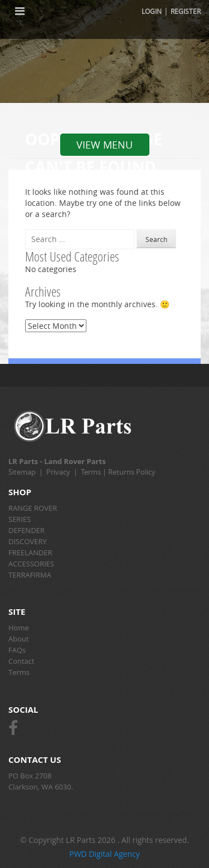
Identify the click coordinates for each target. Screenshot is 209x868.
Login (152, 11)
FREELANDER (30, 553)
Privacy (58, 472)
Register (186, 11)
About (19, 639)
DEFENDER (26, 530)
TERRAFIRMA (30, 575)
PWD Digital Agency (104, 854)
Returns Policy (132, 472)
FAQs (17, 650)
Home (19, 628)
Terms (91, 472)
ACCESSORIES (31, 564)
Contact (21, 661)
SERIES (20, 519)
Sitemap (22, 472)
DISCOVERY (28, 541)
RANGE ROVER (33, 508)
